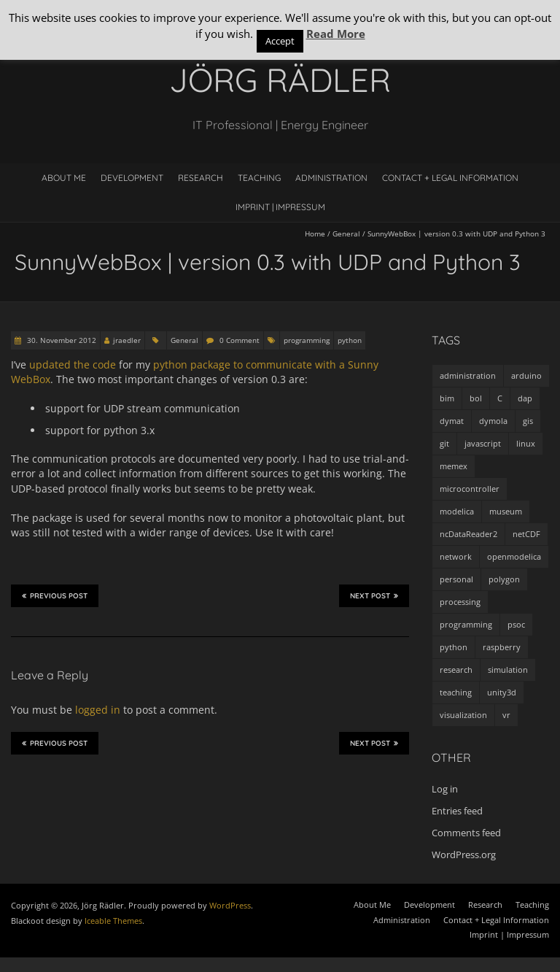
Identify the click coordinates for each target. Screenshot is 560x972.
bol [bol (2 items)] (476, 398)
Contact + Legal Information (450, 178)
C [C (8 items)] (500, 398)
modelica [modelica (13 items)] (457, 511)
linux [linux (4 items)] (526, 443)
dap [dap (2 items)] (525, 398)
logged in (98, 710)
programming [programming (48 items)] (466, 624)
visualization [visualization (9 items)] (463, 715)
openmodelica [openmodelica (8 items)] (514, 556)
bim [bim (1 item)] (447, 398)
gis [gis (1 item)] (528, 421)
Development (132, 178)
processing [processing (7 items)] (460, 602)
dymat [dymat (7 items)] (452, 421)
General (346, 234)
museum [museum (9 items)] (506, 511)
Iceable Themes (113, 921)
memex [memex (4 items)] (454, 466)
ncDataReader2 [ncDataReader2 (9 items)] (468, 534)
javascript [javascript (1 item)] (483, 443)
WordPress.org (464, 855)
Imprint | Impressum (280, 207)
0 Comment (240, 340)
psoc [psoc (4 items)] (516, 624)
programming (307, 340)
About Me (64, 178)
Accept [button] (280, 41)
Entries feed (457, 811)
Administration (331, 178)
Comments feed (466, 833)
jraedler (127, 340)
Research (201, 178)
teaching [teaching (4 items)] (456, 692)
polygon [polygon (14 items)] (504, 579)
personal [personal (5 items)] (456, 579)
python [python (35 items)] (454, 647)
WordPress (230, 905)
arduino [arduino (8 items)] (526, 375)
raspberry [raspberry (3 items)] (502, 647)
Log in (445, 789)
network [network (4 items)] (456, 556)
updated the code (73, 364)
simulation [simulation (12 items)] (508, 670)
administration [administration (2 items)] (468, 375)
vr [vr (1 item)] (506, 715)
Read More (336, 34)
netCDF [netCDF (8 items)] (526, 534)
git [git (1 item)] (444, 443)
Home (315, 234)
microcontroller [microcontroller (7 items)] (470, 489)
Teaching (259, 178)
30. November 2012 (61, 340)
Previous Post (55, 595)
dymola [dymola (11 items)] (493, 421)
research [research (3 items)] (456, 670)
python (350, 340)
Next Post (374, 595)
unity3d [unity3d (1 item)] (502, 692)
